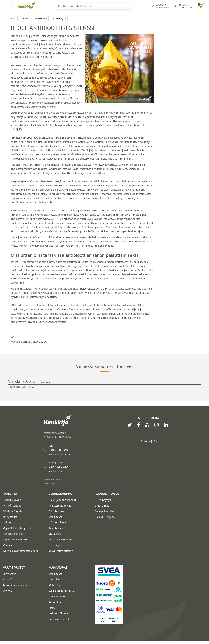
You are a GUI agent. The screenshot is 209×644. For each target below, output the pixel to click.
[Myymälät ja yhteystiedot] (160, 6)
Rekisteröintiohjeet (60, 506)
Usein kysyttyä (103, 500)
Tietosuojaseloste (58, 545)
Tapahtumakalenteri (15, 540)
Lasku (52, 608)
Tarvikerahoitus (58, 597)
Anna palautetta (104, 511)
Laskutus (8, 523)
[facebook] (139, 425)
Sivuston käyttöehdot (61, 540)
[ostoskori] (201, 6)
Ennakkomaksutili (59, 619)
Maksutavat (55, 517)
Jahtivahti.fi (9, 574)
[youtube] (148, 425)
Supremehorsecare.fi (15, 585)
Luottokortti (56, 580)
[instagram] (157, 425)
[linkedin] (167, 425)
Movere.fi (8, 591)
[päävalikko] (9, 6)
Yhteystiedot (10, 517)
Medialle (8, 545)
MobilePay (55, 585)
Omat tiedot (102, 506)
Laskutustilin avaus (60, 613)
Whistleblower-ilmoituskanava (20, 551)
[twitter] (131, 425)
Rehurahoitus (57, 602)
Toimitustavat (57, 511)
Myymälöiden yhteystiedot (18, 528)
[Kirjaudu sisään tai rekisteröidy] (183, 6)
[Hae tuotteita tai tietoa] (94, 6)
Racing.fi (8, 580)
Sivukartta (55, 534)
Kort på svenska (12, 506)
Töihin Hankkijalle (13, 534)
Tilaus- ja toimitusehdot (62, 500)
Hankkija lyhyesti (12, 500)
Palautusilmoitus (58, 528)
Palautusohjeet (57, 523)
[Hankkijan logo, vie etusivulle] (27, 6)
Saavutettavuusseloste (62, 551)
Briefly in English (12, 511)
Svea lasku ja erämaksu (62, 591)
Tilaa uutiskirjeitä (105, 517)
